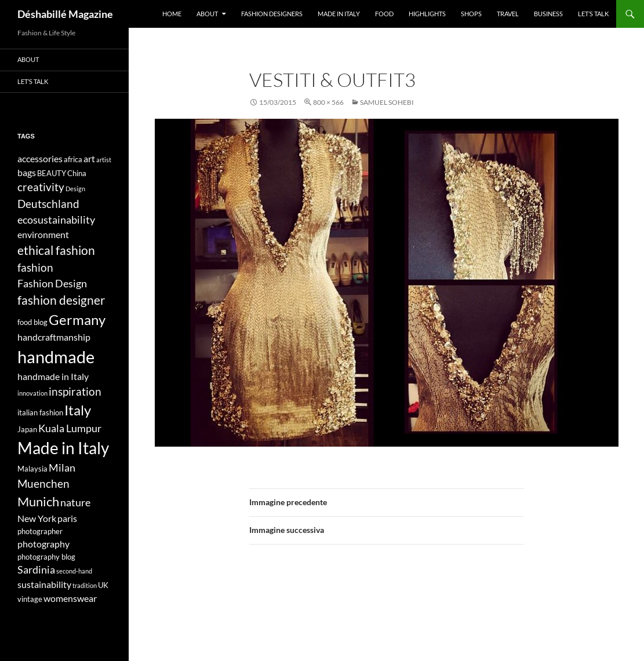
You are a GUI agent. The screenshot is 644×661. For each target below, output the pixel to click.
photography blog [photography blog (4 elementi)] (46, 557)
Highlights (427, 14)
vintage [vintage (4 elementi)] (30, 599)
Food (384, 14)
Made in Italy (339, 14)
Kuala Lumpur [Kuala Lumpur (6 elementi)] (70, 428)
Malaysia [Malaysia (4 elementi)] (32, 469)
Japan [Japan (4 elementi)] (27, 429)
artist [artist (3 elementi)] (104, 160)
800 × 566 (328, 102)
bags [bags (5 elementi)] (27, 172)
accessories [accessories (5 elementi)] (40, 158)
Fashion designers (272, 14)
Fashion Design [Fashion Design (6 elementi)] (52, 284)
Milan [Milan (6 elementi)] (62, 468)
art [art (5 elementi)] (89, 158)
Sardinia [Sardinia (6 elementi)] (36, 570)
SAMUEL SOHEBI (387, 102)
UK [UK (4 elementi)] (103, 585)
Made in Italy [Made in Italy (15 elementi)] (63, 448)
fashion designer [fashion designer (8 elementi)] (61, 300)
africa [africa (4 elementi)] (73, 159)
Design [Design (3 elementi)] (75, 189)
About (207, 14)
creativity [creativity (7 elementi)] (41, 187)
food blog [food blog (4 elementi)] (32, 322)
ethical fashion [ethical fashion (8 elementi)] (56, 250)
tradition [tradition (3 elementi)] (85, 585)
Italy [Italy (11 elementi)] (78, 410)
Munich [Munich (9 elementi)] (38, 501)
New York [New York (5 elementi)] (37, 518)
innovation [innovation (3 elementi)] (32, 393)
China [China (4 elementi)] (77, 173)
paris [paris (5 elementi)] (67, 518)
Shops (471, 14)
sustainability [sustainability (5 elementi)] (44, 584)
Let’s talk (593, 14)
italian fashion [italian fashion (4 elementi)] (40, 412)
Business (548, 14)
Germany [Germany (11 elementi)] (77, 319)
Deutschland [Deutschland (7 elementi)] (48, 204)
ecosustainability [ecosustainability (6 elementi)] (56, 220)
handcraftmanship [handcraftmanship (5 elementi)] (54, 337)
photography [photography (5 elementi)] (43, 544)
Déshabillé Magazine (65, 14)
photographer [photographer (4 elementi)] (40, 531)
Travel (508, 14)
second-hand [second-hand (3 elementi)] (74, 571)
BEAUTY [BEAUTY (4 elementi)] (52, 173)
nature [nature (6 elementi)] (75, 503)
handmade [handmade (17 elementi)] (56, 357)
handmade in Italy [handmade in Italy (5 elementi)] (53, 376)
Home (172, 14)
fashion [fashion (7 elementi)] (35, 267)
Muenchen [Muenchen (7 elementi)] (43, 483)
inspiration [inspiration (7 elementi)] (75, 391)
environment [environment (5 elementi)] (43, 234)
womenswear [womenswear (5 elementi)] (70, 598)
